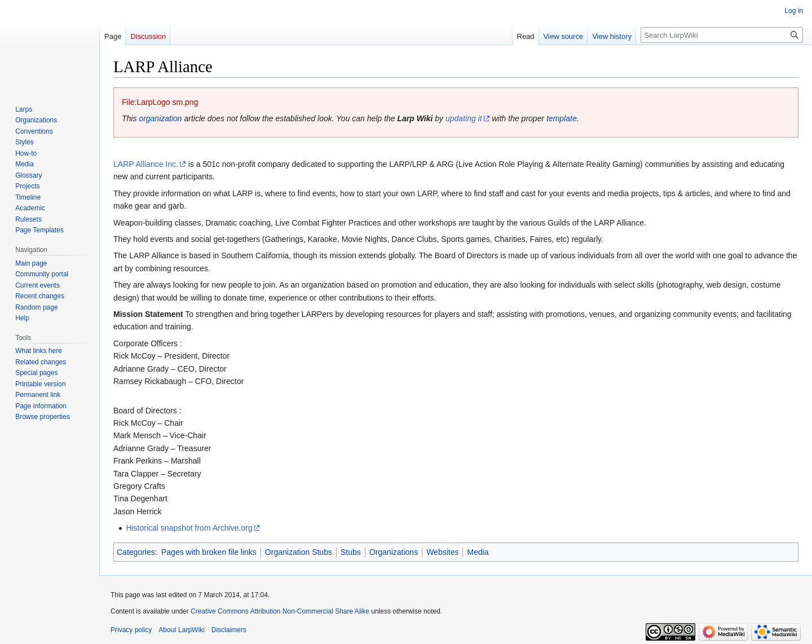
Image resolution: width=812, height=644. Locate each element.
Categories (136, 552)
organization (160, 118)
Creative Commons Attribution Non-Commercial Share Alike (280, 611)
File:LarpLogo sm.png (160, 102)
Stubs (351, 552)
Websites (442, 552)
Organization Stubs (299, 552)
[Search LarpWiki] (722, 35)
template (562, 118)
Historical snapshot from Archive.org (189, 528)
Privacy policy (131, 630)
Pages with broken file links (209, 552)
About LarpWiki (181, 630)
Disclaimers (229, 630)
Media (478, 552)
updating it (464, 118)
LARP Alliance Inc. (146, 164)
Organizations (394, 552)
